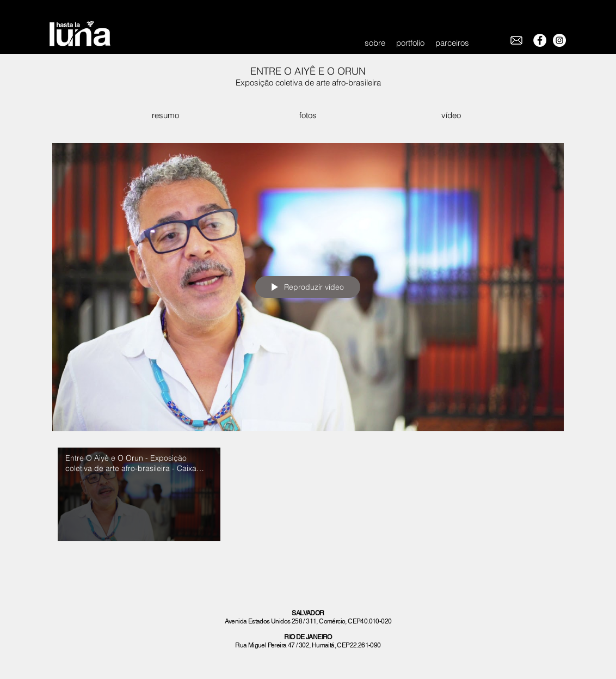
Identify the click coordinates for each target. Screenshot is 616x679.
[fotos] (308, 115)
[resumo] (165, 115)
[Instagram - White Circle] (559, 40)
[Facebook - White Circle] (540, 40)
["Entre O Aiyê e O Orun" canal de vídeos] (308, 497)
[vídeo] (451, 115)
